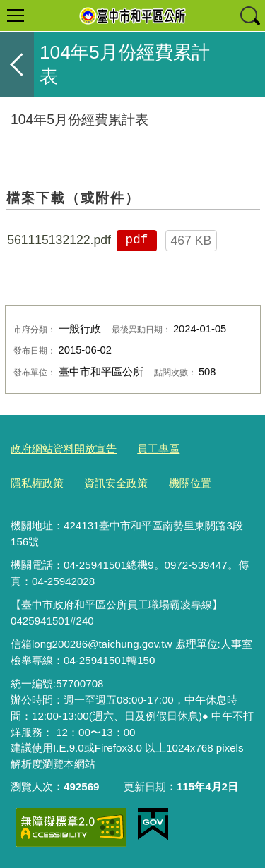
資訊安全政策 (116, 483)
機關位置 (190, 483)
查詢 (249, 16)
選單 (16, 16)
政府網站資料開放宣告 (64, 448)
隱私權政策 (37, 483)
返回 (17, 64)
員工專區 (158, 448)
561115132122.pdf (59, 240)
